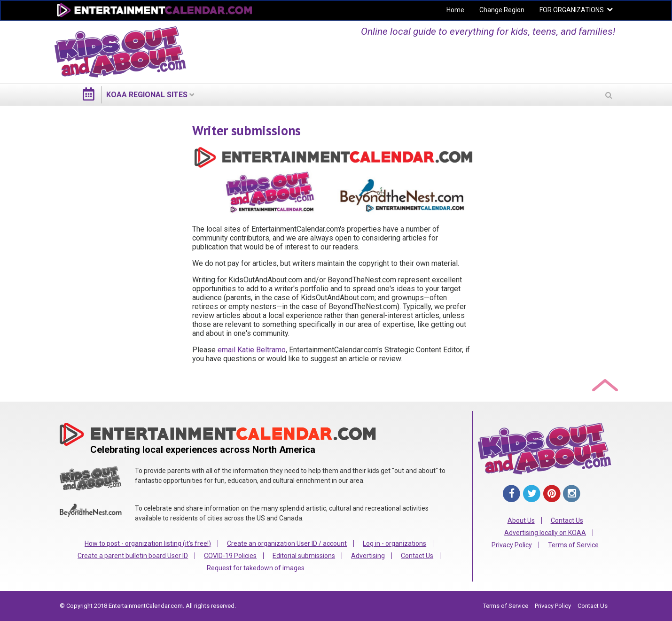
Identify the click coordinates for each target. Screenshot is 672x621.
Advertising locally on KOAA (545, 533)
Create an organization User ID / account (287, 543)
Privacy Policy (512, 545)
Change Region (502, 10)
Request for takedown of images (256, 568)
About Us (521, 520)
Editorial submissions (304, 556)
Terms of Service (573, 545)
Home (455, 10)
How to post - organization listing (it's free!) (148, 543)
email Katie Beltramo (252, 350)
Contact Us (417, 556)
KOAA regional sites (147, 95)
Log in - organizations (395, 543)
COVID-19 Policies (230, 556)
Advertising (368, 556)
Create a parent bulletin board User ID (133, 556)
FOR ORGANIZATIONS (572, 10)
